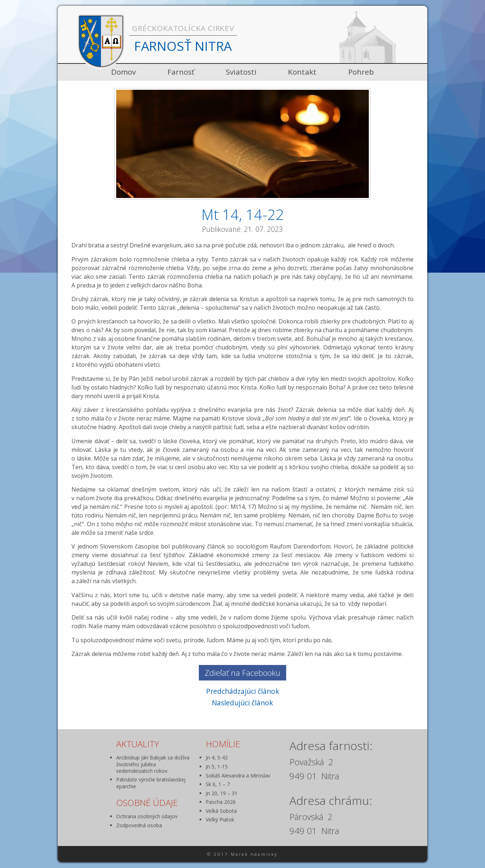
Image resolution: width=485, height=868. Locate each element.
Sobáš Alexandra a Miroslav (238, 776)
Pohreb (361, 72)
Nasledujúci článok (242, 703)
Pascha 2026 (221, 802)
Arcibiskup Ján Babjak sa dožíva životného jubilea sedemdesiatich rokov (153, 764)
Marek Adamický (254, 854)
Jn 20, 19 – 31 (222, 793)
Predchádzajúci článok (243, 691)
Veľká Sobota (221, 811)
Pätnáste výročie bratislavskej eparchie (151, 783)
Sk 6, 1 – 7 (218, 784)
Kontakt (302, 72)
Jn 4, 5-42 (217, 757)
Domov (123, 72)
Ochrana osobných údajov (147, 816)
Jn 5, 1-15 (217, 766)
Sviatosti (241, 72)
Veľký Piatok (220, 819)
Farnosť (181, 72)
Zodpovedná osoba (139, 825)
